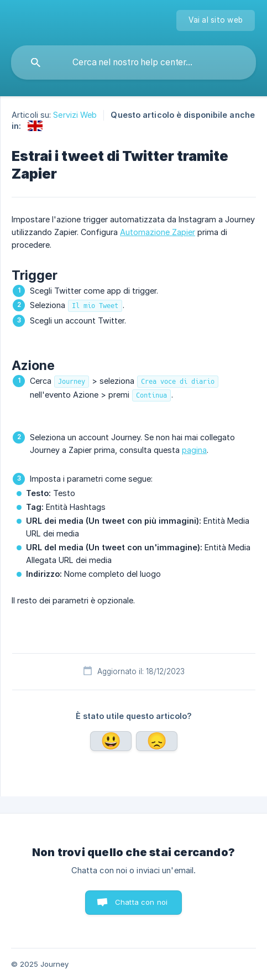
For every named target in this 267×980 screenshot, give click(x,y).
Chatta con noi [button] (141, 902)
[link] (35, 126)
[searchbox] (133, 62)
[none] (216, 20)
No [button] (157, 741)
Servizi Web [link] (75, 115)
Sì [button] (111, 741)
